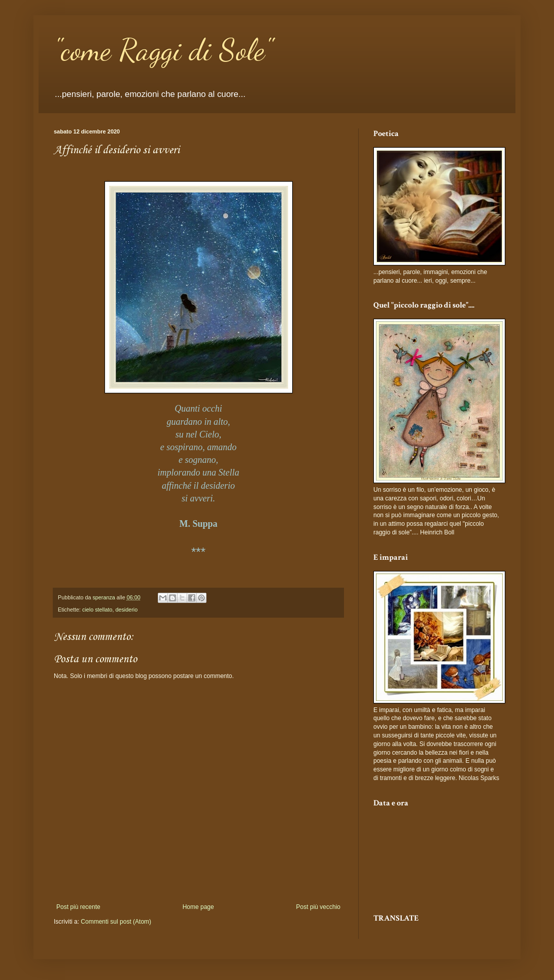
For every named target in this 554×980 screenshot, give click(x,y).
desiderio (126, 610)
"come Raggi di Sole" (163, 50)
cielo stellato (97, 610)
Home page (198, 907)
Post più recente (78, 907)
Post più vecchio (318, 907)
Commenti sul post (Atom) (116, 922)
